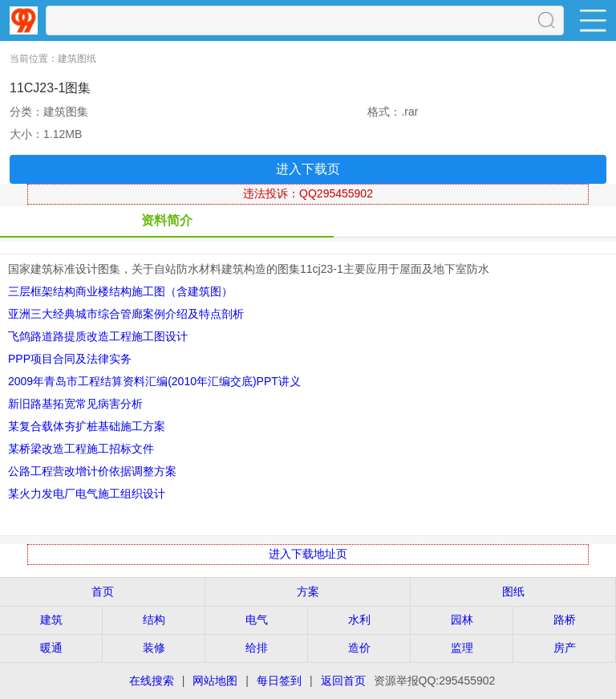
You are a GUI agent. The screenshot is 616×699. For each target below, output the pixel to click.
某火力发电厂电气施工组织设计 (87, 494)
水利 (359, 620)
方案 (308, 591)
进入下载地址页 (308, 554)
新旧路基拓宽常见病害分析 (75, 404)
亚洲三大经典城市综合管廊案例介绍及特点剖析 (126, 314)
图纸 (513, 591)
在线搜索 (152, 681)
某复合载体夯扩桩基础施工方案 (87, 426)
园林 (462, 620)
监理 (462, 648)
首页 (103, 591)
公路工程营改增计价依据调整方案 (92, 471)
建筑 (51, 620)
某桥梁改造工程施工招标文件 (81, 449)
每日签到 (279, 681)
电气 (257, 620)
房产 (565, 648)
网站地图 (215, 681)
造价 (359, 648)
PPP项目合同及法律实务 (70, 359)
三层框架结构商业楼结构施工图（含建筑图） (120, 291)
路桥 (565, 620)
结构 (154, 620)
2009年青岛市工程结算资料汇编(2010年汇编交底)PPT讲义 (154, 381)
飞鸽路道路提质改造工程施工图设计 (98, 336)
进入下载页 (308, 169)
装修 (154, 648)
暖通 (51, 648)
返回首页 (343, 681)
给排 (257, 648)
